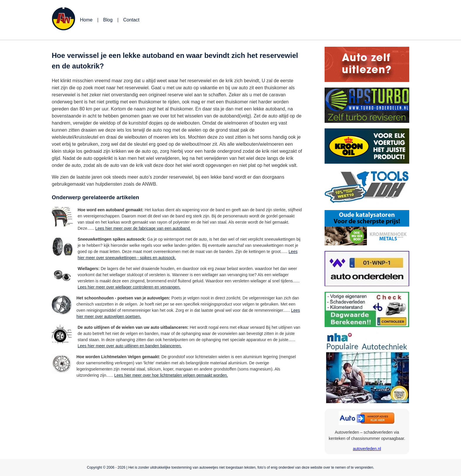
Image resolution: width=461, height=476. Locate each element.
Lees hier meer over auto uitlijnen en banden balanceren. (130, 346)
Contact (131, 20)
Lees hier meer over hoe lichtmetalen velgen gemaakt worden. (171, 375)
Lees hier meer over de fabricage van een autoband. (143, 228)
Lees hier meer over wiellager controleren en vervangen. (129, 287)
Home (86, 20)
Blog (108, 20)
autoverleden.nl (367, 449)
